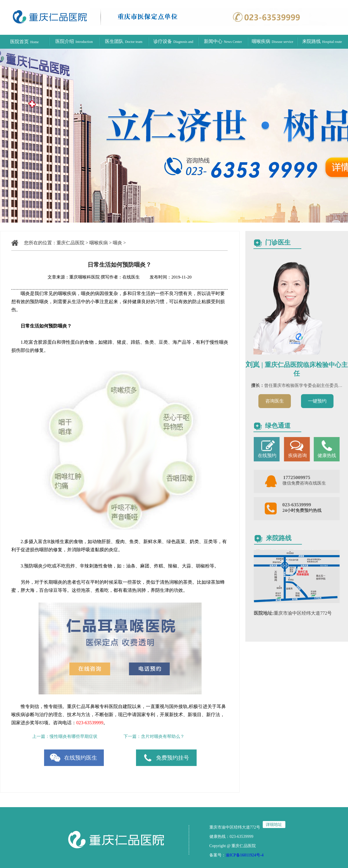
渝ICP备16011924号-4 (245, 855)
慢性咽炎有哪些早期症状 (74, 736)
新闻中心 (223, 41)
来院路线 (322, 41)
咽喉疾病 (272, 41)
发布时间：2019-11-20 (166, 277)
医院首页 (24, 42)
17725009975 (297, 477)
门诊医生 (278, 242)
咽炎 (117, 243)
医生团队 (124, 41)
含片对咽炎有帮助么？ (163, 736)
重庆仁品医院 (70, 243)
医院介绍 (74, 41)
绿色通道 (278, 426)
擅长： (258, 385)
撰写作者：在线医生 (121, 277)
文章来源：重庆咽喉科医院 (74, 277)
